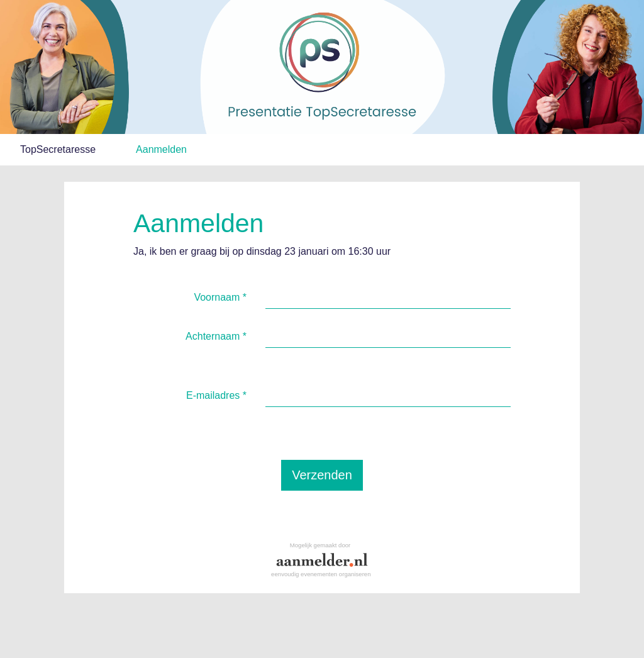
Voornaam (220, 297)
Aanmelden (161, 149)
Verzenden (322, 475)
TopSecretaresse (58, 149)
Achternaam (216, 336)
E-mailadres (216, 395)
